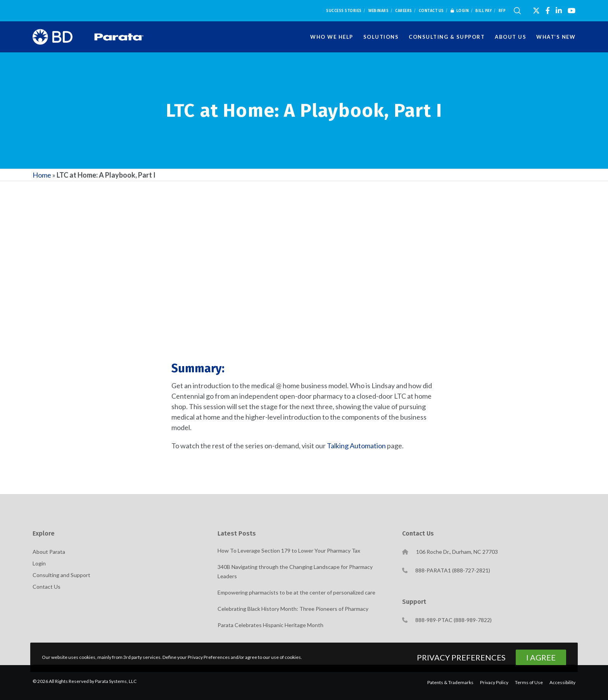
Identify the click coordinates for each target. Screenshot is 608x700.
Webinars (378, 11)
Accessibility (562, 682)
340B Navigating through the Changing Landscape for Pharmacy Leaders (295, 571)
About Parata (49, 552)
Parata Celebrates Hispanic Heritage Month (270, 625)
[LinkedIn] (559, 10)
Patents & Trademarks (450, 682)
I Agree (541, 657)
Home (42, 175)
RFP (502, 11)
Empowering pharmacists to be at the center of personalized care (296, 592)
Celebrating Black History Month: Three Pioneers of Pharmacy (293, 609)
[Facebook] (548, 10)
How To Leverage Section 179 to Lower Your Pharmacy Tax (289, 550)
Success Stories (344, 11)
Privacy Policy (494, 682)
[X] (536, 10)
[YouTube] (572, 10)
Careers (404, 11)
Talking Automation (356, 446)
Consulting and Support (61, 575)
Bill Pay (484, 11)
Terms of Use (529, 682)
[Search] (517, 11)
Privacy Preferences (461, 657)
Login (460, 11)
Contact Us (431, 11)
